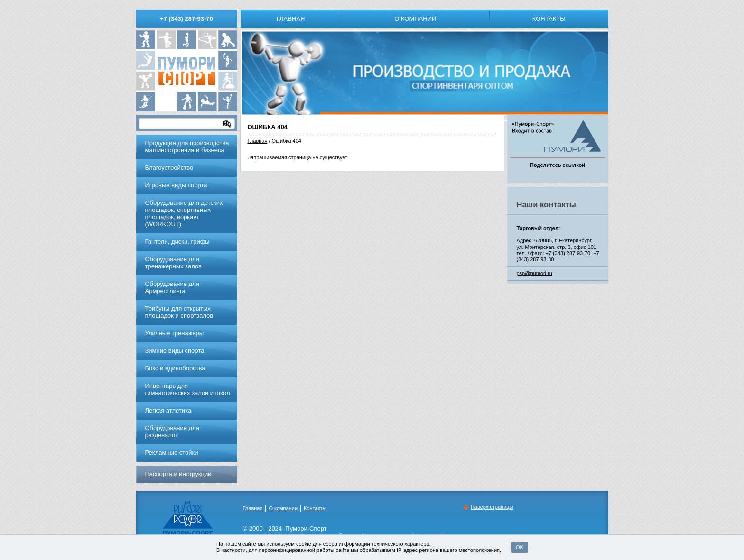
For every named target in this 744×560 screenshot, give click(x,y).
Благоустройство (169, 168)
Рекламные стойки (172, 453)
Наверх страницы (492, 507)
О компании (415, 19)
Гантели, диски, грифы (177, 242)
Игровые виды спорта (176, 185)
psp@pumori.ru (535, 273)
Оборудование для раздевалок (172, 431)
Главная (291, 19)
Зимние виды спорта (175, 351)
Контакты (549, 19)
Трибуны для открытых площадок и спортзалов (179, 312)
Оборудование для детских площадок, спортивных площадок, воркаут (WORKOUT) (184, 213)
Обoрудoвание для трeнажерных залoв (174, 263)
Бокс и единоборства (175, 368)
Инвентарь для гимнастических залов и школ (188, 389)
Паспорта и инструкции (178, 474)
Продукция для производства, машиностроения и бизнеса (188, 147)
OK (520, 547)
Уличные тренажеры (175, 333)
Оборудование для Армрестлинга (172, 287)
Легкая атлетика (168, 410)
